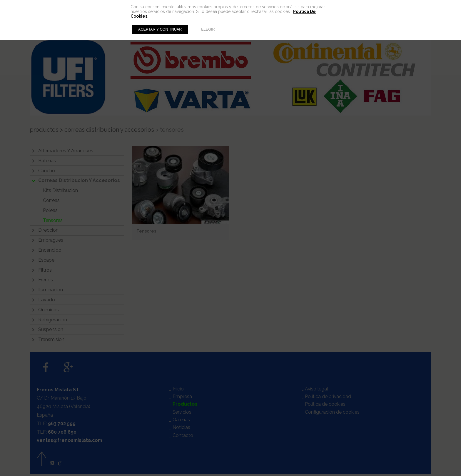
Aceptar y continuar (160, 29)
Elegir (208, 29)
